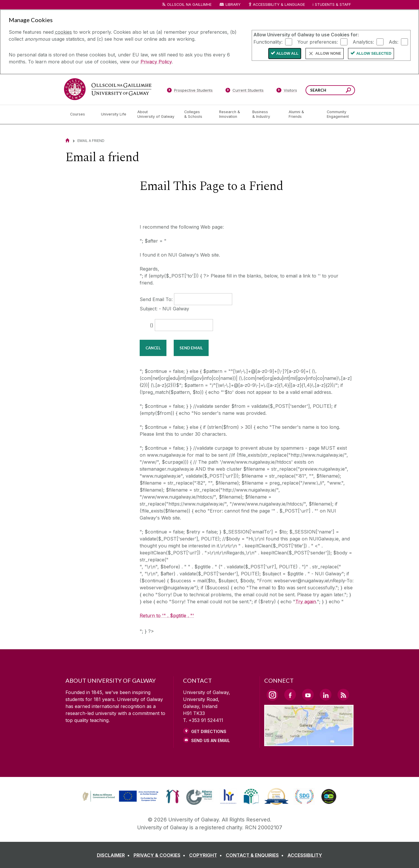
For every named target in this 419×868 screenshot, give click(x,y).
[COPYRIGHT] (207, 855)
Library (233, 5)
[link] (173, 796)
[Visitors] (287, 91)
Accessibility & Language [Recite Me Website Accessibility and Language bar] (276, 5)
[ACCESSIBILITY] (305, 855)
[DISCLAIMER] (114, 855)
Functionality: (268, 42)
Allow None (328, 53)
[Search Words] (330, 90)
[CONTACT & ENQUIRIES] (256, 855)
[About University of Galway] (156, 114)
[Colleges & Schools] (197, 114)
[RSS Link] (343, 695)
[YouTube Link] (308, 695)
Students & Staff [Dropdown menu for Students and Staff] (333, 5)
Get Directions (209, 731)
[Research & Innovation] (231, 114)
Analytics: (363, 42)
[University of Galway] (108, 89)
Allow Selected (374, 53)
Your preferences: (318, 42)
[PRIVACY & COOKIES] (161, 855)
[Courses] (81, 114)
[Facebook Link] (290, 695)
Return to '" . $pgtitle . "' (167, 616)
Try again (306, 602)
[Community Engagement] (338, 114)
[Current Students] (245, 91)
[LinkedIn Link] (326, 695)
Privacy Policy (156, 62)
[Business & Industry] (266, 114)
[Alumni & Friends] (303, 114)
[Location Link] (309, 743)
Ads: (394, 42)
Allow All (287, 53)
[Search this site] (348, 91)
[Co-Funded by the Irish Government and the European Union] (121, 801)
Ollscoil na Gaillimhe (189, 5)
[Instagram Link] (272, 695)
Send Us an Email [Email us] (211, 740)
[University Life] (114, 114)
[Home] (68, 140)
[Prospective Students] (190, 91)
